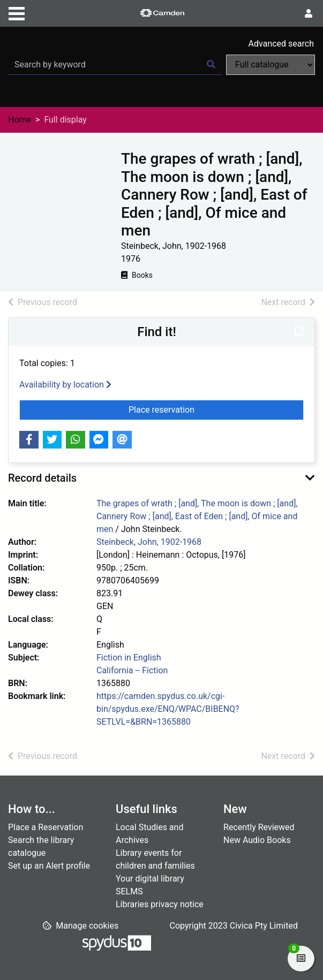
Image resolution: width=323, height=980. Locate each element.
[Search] (211, 65)
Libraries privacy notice (160, 904)
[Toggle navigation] (17, 12)
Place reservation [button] (216, 409)
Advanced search (281, 44)
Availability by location (65, 385)
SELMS (129, 891)
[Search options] (271, 65)
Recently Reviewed (259, 827)
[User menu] (309, 14)
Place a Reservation (46, 827)
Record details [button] (42, 478)
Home (20, 120)
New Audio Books (257, 840)
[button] (299, 333)
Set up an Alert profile (49, 866)
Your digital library (150, 879)
